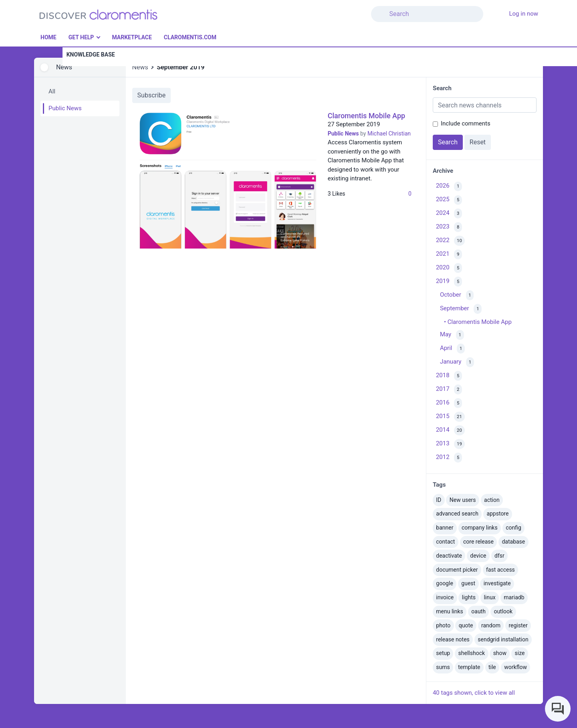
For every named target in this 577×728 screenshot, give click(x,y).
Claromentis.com (190, 37)
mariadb (514, 597)
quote (466, 625)
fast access (500, 570)
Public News (65, 108)
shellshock (472, 653)
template (469, 667)
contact (445, 542)
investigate (497, 583)
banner (445, 528)
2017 (449, 389)
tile (492, 667)
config (513, 528)
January (457, 362)
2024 (449, 213)
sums (443, 667)
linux (489, 597)
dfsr (499, 556)
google (445, 583)
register (518, 625)
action (492, 500)
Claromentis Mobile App (366, 116)
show (500, 653)
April (452, 349)
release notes (453, 639)
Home (48, 37)
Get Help (81, 37)
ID (439, 500)
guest (468, 583)
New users (463, 500)
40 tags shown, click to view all (474, 693)
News (64, 67)
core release (478, 542)
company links (480, 528)
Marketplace (132, 37)
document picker (457, 570)
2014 (450, 430)
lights (469, 597)
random (491, 625)
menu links (449, 611)
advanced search (457, 514)
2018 (449, 376)
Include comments (466, 123)
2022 (450, 241)
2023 (449, 227)
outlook (503, 611)
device (478, 556)
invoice (445, 597)
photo (443, 625)
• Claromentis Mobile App (478, 322)
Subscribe (152, 95)
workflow (515, 667)
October (457, 295)
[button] (488, 9)
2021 (449, 254)
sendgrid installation (503, 639)
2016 (449, 403)
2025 (449, 200)
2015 (450, 417)
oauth (478, 611)
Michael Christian (389, 133)
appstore (497, 514)
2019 (449, 282)
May (452, 335)
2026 (449, 187)
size (520, 653)
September (461, 309)
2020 (449, 268)
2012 (449, 458)
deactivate (449, 556)
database (513, 542)
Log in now (524, 14)
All (52, 91)
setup (443, 653)
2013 (450, 444)
